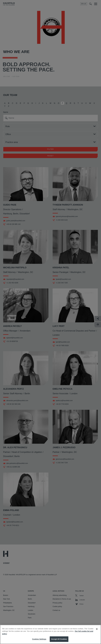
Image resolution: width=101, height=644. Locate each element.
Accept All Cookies (59, 641)
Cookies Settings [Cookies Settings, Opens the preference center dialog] (39, 641)
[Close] (97, 631)
